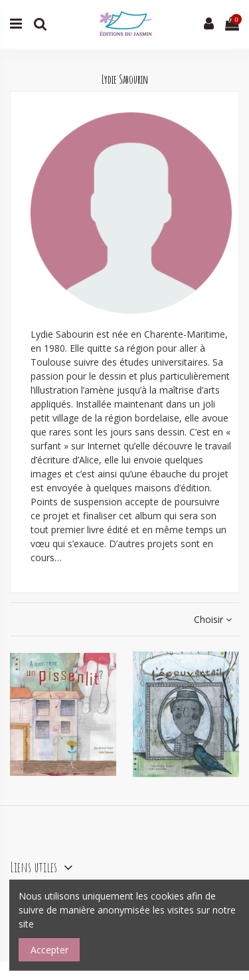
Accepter (49, 950)
